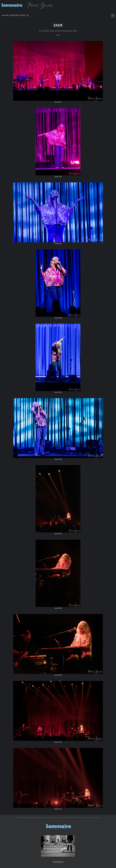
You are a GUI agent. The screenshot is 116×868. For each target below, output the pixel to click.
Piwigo (26, 817)
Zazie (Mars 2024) (17, 15)
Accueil (5, 15)
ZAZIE (58, 35)
